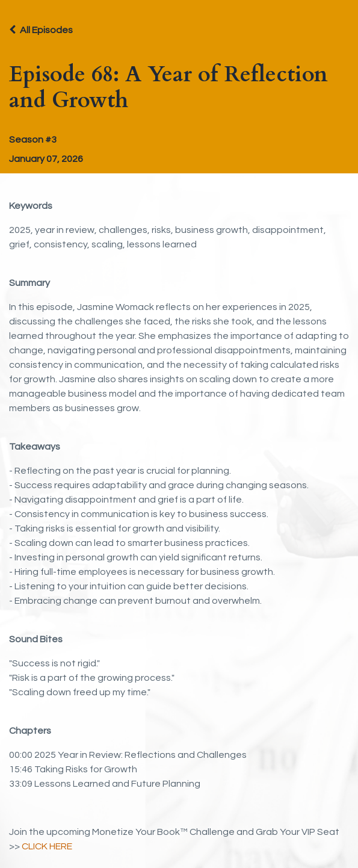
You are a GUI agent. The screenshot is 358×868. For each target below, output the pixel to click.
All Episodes (46, 30)
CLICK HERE (47, 846)
